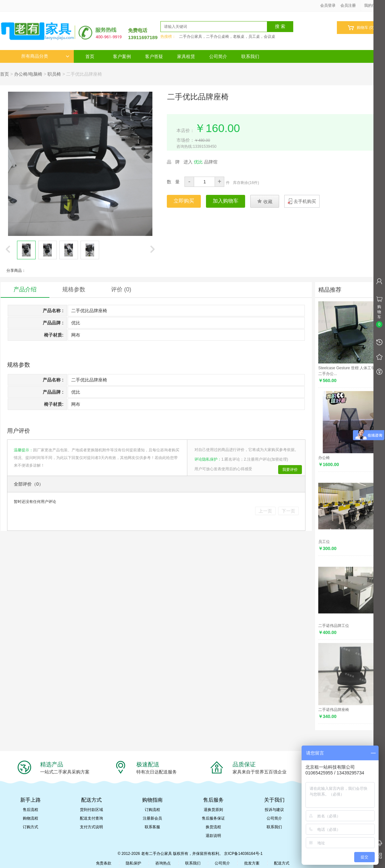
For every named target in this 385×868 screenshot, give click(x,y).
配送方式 (282, 863)
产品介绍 (25, 289)
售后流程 (30, 810)
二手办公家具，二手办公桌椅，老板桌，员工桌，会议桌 (227, 37)
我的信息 (374, 5)
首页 (90, 56)
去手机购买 (305, 201)
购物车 (361, 28)
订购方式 (30, 827)
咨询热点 (163, 863)
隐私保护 (133, 863)
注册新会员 (152, 818)
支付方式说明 (91, 827)
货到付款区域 (91, 810)
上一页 (265, 511)
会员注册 (348, 5)
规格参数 (74, 289)
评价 (121, 289)
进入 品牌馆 (201, 162)
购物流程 (30, 818)
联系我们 (250, 56)
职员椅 (54, 74)
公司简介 (218, 56)
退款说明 (213, 836)
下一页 (288, 511)
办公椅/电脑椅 (28, 74)
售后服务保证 (213, 818)
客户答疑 (154, 56)
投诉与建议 (274, 810)
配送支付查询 (91, 818)
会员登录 (328, 5)
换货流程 (213, 827)
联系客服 (152, 827)
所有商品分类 (45, 56)
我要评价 (290, 470)
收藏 (265, 201)
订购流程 (152, 810)
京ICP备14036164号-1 (243, 854)
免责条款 (104, 863)
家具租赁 (186, 56)
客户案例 (122, 56)
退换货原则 (213, 810)
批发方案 (252, 863)
